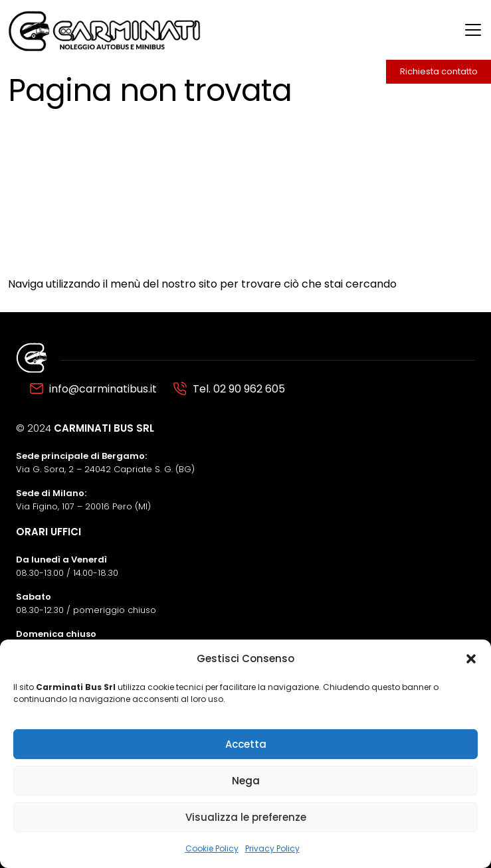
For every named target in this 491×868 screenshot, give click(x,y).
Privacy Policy (272, 848)
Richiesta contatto (439, 71)
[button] (471, 659)
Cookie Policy (212, 848)
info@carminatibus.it (103, 389)
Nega (246, 781)
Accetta (246, 744)
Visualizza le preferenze (246, 817)
